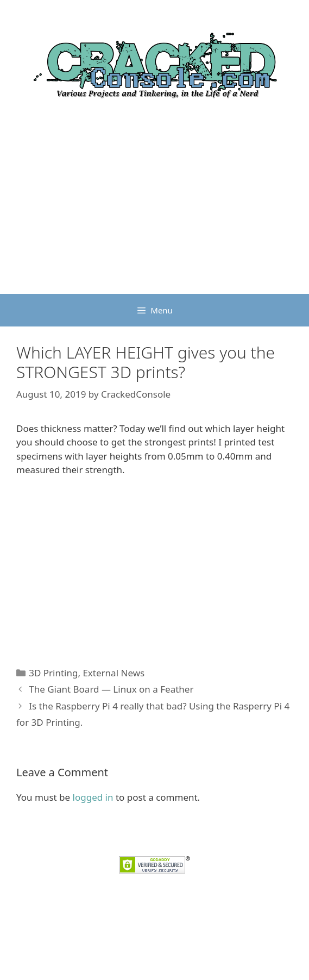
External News (113, 673)
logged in (93, 797)
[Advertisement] (154, 212)
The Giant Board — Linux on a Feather (111, 689)
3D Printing (53, 673)
